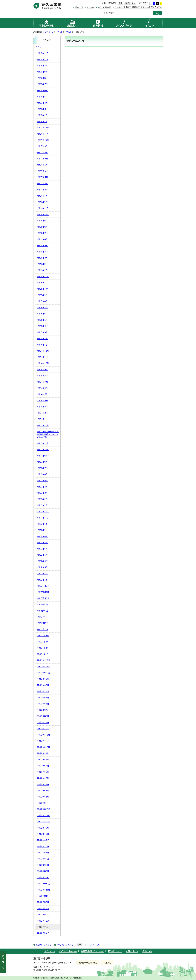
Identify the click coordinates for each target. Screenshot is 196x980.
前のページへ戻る (44, 945)
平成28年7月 (43, 840)
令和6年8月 (42, 227)
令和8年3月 (42, 109)
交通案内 (107, 963)
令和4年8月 (43, 376)
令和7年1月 (42, 196)
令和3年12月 (43, 425)
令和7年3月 (43, 183)
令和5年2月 (42, 338)
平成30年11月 (44, 667)
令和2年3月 (42, 567)
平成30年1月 (43, 729)
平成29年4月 (43, 784)
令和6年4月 (43, 252)
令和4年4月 (43, 401)
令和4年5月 (43, 394)
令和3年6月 (42, 474)
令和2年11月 (43, 518)
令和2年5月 (42, 555)
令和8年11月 (43, 59)
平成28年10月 (44, 822)
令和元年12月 (43, 586)
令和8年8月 (42, 78)
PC (85, 945)
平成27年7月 (43, 915)
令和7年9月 (42, 146)
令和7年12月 (43, 128)
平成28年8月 (43, 834)
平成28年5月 (43, 853)
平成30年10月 (44, 673)
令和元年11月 (43, 592)
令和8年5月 (42, 97)
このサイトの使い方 (68, 951)
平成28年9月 (43, 828)
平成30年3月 (43, 716)
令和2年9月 (42, 530)
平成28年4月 (43, 859)
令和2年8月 (42, 536)
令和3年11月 (43, 443)
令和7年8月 (43, 152)
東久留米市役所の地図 (88, 963)
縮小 (120, 3)
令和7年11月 (43, 134)
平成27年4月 (43, 933)
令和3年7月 (43, 468)
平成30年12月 (44, 660)
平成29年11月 (43, 741)
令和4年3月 (43, 407)
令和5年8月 (42, 301)
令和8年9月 (42, 72)
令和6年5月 (42, 245)
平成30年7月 (43, 691)
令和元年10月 (43, 598)
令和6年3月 (42, 258)
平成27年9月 (43, 902)
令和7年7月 (43, 159)
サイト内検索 (109, 13)
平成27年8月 (43, 908)
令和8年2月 (42, 115)
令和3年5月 (42, 481)
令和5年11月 (43, 283)
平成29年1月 (43, 803)
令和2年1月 (42, 580)
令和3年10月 (43, 449)
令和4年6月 (43, 388)
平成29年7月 (43, 766)
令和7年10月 (43, 140)
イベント (59, 32)
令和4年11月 (43, 357)
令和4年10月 (43, 363)
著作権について (115, 951)
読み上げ (79, 7)
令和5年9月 (42, 295)
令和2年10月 (43, 524)
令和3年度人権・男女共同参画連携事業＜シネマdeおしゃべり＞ (48, 434)
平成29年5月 (43, 778)
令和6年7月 (43, 233)
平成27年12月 (44, 884)
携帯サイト (147, 951)
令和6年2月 (42, 264)
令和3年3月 (42, 493)
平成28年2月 (43, 871)
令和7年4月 (43, 177)
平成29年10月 (44, 747)
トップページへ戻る (65, 945)
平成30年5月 (43, 704)
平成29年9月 (43, 753)
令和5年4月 (43, 326)
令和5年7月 (43, 308)
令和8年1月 (42, 121)
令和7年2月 (43, 190)
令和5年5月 (42, 320)
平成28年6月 (43, 846)
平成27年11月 (44, 890)
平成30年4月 (43, 710)
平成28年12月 (44, 809)
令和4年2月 (43, 413)
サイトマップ (50, 951)
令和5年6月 (42, 314)
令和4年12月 (43, 351)
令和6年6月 (42, 239)
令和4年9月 (42, 370)
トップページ (48, 32)
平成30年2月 (43, 722)
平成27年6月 (43, 921)
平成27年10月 (44, 896)
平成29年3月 (43, 791)
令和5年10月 (43, 289)
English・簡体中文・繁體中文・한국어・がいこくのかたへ (138, 7)
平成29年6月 (43, 772)
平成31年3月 (43, 642)
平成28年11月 (44, 815)
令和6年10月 (43, 215)
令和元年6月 (43, 623)
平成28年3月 (43, 865)
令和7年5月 (43, 171)
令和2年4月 (43, 561)
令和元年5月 (43, 629)
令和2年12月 (43, 512)
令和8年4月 (43, 103)
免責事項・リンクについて (92, 951)
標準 (127, 3)
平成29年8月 (43, 760)
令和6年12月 (43, 202)
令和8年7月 (43, 84)
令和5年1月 (42, 345)
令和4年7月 (43, 382)
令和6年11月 (43, 208)
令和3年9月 (42, 456)
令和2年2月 (42, 574)
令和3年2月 (42, 499)
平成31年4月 (43, 636)
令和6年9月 (42, 221)
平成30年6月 (43, 698)
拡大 (133, 3)
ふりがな (90, 7)
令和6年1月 (42, 270)
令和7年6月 (43, 165)
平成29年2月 (43, 797)
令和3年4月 (43, 487)
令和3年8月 (42, 462)
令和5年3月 (42, 332)
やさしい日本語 (104, 7)
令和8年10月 (43, 66)
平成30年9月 (43, 679)
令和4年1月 (42, 419)
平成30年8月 (43, 685)
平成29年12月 (44, 735)
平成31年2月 (43, 648)
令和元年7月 (43, 617)
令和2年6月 (42, 549)
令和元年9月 (43, 605)
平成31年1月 (43, 654)
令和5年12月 (43, 276)
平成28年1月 (43, 877)
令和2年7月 (43, 543)
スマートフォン (96, 945)
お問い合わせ (132, 951)
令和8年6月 (42, 90)
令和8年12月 (43, 53)
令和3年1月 (42, 505)
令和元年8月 (43, 611)
